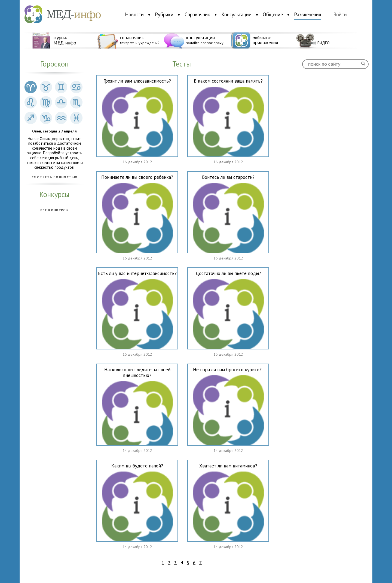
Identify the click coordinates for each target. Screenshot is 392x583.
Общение (273, 14)
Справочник (197, 14)
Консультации (236, 14)
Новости (134, 14)
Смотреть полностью (54, 177)
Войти (340, 15)
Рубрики (164, 14)
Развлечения (308, 14)
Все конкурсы (54, 210)
